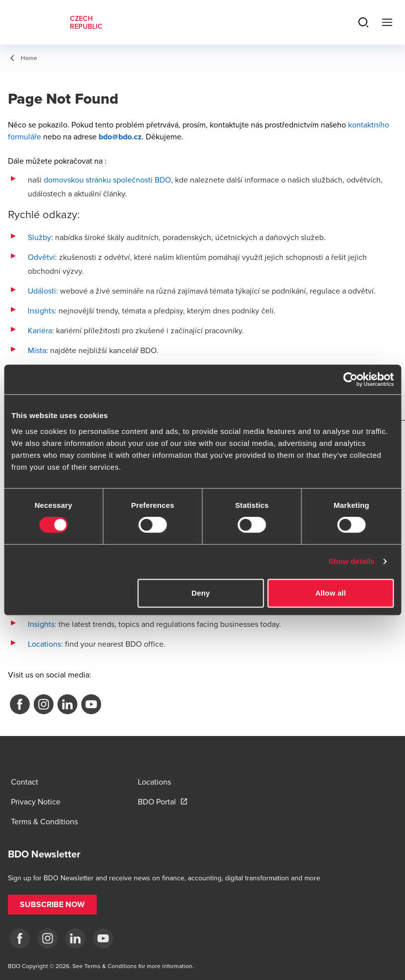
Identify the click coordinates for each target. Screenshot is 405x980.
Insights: (42, 310)
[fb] (20, 938)
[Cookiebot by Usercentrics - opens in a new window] (350, 379)
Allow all (331, 593)
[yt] (103, 938)
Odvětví (41, 257)
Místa (37, 350)
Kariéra (40, 330)
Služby (39, 237)
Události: (43, 291)
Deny (201, 593)
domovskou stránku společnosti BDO (107, 180)
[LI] (75, 938)
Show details (352, 561)
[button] (52, 905)
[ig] (48, 938)
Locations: (45, 644)
